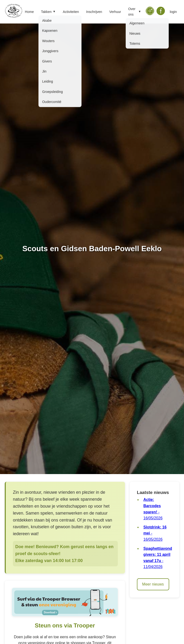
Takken (48, 12)
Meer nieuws (153, 584)
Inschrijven (94, 12)
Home (29, 12)
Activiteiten (71, 12)
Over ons (135, 12)
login (173, 12)
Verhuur (115, 12)
